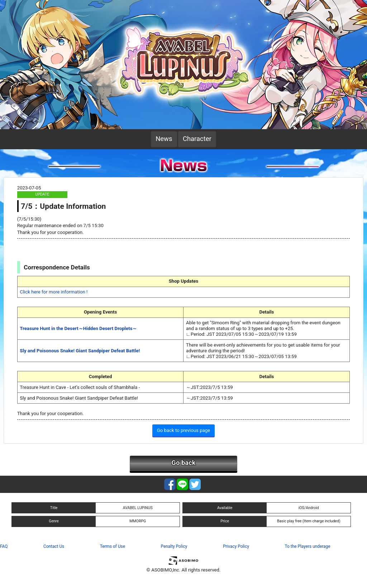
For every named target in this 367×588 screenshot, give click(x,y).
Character (197, 139)
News (164, 139)
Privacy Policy (236, 546)
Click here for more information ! (54, 292)
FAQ (4, 546)
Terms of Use (113, 546)
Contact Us (54, 546)
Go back (183, 463)
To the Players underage (308, 546)
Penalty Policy (174, 546)
